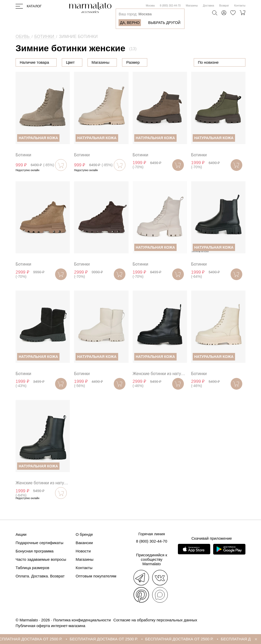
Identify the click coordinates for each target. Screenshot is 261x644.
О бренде (84, 534)
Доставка (208, 6)
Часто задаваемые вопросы (41, 559)
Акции (21, 534)
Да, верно (130, 23)
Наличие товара (34, 62)
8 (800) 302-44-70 (170, 6)
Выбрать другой (164, 23)
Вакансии (84, 543)
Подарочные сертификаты (39, 543)
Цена (71, 62)
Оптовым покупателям (96, 576)
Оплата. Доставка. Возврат (40, 576)
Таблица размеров (32, 568)
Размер (159, 62)
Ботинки (23, 155)
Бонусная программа (35, 551)
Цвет (97, 62)
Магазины (192, 6)
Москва (150, 6)
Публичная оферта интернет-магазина (50, 626)
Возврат (224, 6)
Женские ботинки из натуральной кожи (160, 374)
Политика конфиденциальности (82, 620)
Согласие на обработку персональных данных (155, 620)
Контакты (240, 6)
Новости (83, 551)
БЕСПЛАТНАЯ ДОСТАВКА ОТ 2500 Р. (39, 639)
